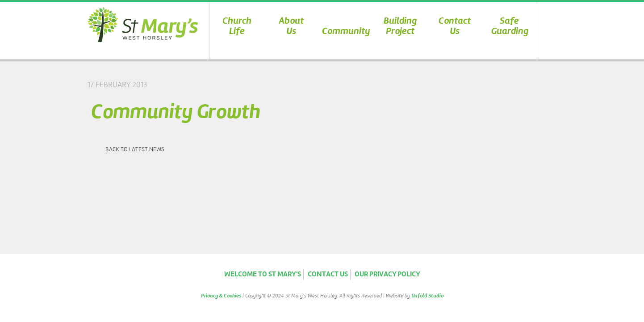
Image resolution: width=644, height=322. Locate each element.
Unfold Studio (427, 296)
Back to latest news (135, 150)
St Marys (143, 24)
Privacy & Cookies (221, 296)
